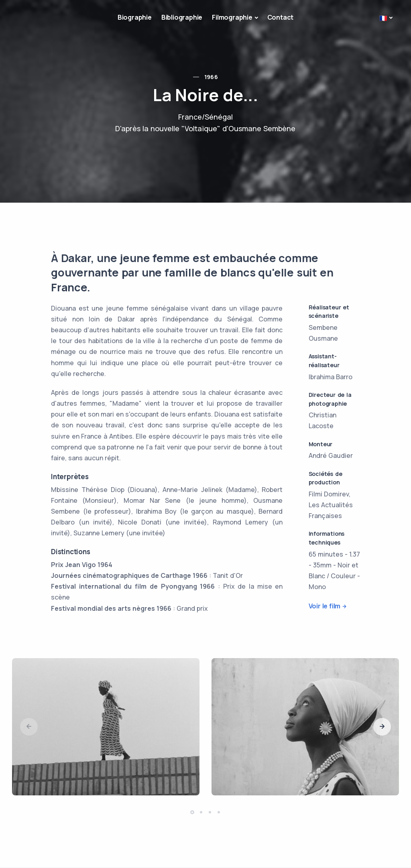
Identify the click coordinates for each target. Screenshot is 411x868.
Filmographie (232, 17)
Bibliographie (182, 17)
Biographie (135, 17)
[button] (382, 727)
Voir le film (325, 606)
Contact (281, 17)
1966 (211, 77)
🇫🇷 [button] (383, 18)
